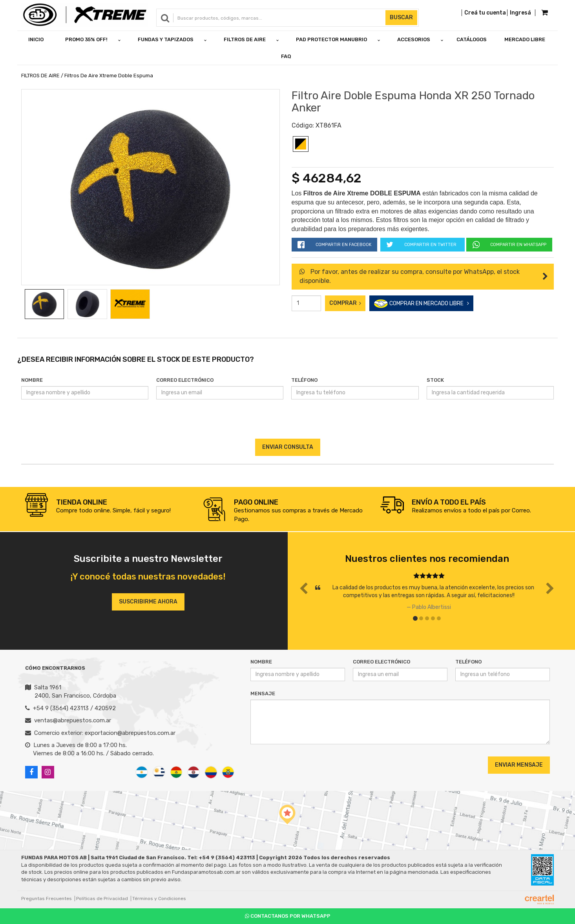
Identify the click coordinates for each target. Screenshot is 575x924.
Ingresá (520, 13)
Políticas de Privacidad (102, 898)
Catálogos (472, 39)
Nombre (32, 380)
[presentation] (287, 423)
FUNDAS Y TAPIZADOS (166, 39)
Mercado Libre (525, 39)
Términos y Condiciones (159, 898)
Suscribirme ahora (148, 602)
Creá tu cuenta (485, 13)
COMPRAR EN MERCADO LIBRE (421, 304)
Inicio (36, 39)
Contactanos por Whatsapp (288, 916)
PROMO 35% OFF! (86, 39)
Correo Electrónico (185, 380)
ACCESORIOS (414, 39)
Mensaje (263, 693)
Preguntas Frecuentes (47, 898)
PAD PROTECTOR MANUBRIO (331, 39)
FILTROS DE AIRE (245, 39)
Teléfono (304, 380)
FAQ (286, 56)
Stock (435, 380)
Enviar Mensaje (519, 765)
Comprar (345, 303)
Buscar (401, 17)
